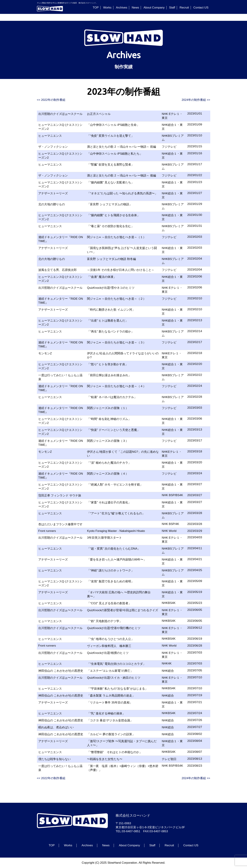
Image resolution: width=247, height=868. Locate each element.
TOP (96, 8)
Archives (122, 8)
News (135, 8)
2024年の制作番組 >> (196, 100)
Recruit (184, 8)
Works (107, 8)
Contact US (201, 8)
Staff (172, 8)
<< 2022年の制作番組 (51, 100)
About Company (154, 8)
